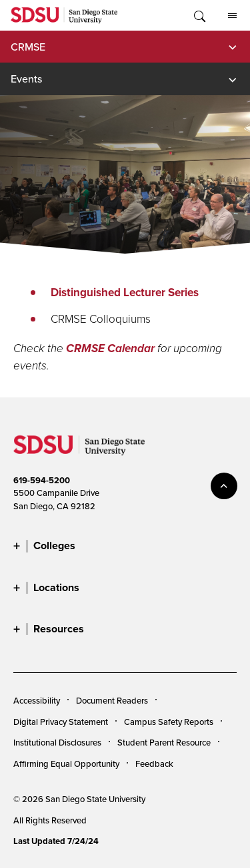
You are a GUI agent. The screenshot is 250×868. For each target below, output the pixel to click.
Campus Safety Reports (169, 722)
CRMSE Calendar (110, 348)
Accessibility (37, 700)
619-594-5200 (42, 480)
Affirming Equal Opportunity (66, 763)
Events (26, 79)
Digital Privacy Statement (61, 722)
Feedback (154, 763)
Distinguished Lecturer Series (125, 292)
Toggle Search (199, 15)
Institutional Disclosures (57, 742)
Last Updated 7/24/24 (56, 841)
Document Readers (112, 700)
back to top (224, 486)
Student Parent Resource (164, 742)
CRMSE (28, 47)
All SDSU (232, 16)
